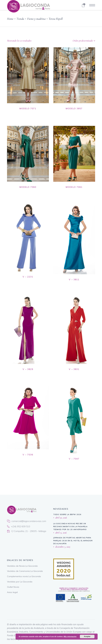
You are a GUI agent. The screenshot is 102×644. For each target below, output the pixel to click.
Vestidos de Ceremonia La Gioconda (25, 571)
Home (10, 19)
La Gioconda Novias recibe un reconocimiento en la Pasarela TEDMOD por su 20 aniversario (70, 527)
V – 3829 (28, 369)
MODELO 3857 (74, 109)
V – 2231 (28, 277)
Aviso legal (12, 592)
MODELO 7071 (28, 109)
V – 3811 (74, 280)
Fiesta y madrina (36, 19)
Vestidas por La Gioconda (20, 582)
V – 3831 (74, 369)
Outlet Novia (13, 587)
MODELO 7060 (28, 187)
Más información (70, 637)
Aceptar (87, 637)
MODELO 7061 (74, 187)
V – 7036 (28, 455)
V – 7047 (74, 459)
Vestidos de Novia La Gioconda (22, 566)
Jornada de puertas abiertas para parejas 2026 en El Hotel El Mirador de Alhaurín (73, 541)
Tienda (20, 19)
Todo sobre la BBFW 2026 (67, 514)
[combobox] (77, 41)
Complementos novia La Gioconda (24, 576)
